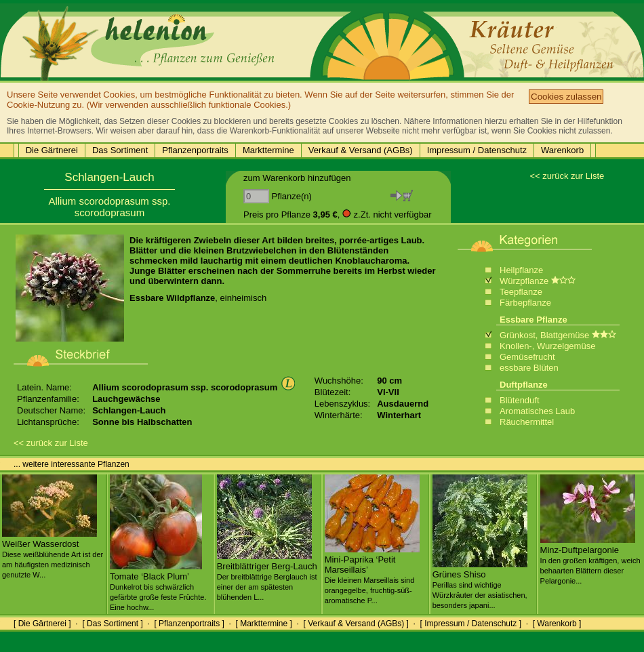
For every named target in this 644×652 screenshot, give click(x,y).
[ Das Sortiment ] (112, 624)
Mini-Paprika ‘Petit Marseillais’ (372, 574)
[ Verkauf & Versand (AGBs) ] (356, 624)
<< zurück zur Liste (567, 176)
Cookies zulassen (566, 97)
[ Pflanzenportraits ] (189, 624)
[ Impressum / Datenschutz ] (471, 624)
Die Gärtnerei (52, 150)
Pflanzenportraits (195, 150)
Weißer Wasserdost (53, 554)
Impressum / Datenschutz (477, 150)
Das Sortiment (120, 150)
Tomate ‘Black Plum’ (158, 586)
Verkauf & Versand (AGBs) (361, 150)
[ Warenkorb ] (557, 624)
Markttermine (268, 150)
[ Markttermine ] (263, 624)
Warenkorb (562, 150)
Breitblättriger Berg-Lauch (267, 576)
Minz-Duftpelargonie (590, 560)
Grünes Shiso (480, 584)
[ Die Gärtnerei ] (42, 624)
